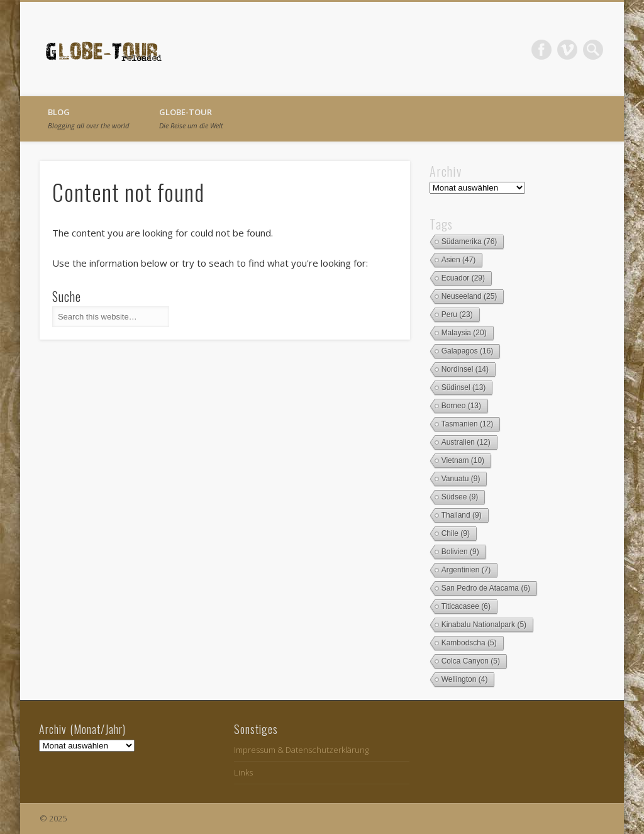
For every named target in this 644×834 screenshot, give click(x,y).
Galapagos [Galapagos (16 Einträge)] (468, 351)
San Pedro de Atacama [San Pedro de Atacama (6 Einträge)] (486, 588)
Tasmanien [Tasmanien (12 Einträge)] (468, 424)
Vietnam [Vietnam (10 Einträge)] (463, 460)
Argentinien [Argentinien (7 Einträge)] (466, 570)
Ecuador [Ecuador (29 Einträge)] (463, 278)
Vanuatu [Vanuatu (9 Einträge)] (461, 479)
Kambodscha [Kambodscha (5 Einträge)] (469, 643)
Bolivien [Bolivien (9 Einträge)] (460, 552)
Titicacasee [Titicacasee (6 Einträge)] (466, 606)
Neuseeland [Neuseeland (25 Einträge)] (469, 296)
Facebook (541, 50)
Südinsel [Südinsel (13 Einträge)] (464, 387)
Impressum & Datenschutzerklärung (301, 750)
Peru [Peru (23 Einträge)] (457, 314)
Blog (88, 118)
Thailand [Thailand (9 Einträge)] (462, 515)
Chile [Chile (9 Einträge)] (456, 533)
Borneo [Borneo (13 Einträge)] (461, 406)
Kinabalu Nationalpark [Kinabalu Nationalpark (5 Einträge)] (484, 625)
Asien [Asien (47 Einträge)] (459, 260)
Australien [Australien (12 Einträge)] (466, 442)
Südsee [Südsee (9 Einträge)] (460, 497)
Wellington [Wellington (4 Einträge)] (465, 679)
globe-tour (191, 118)
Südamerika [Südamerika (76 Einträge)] (469, 242)
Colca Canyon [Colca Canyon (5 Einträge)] (471, 661)
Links (243, 772)
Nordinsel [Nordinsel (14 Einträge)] (465, 369)
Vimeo (567, 50)
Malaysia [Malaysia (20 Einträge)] (464, 333)
